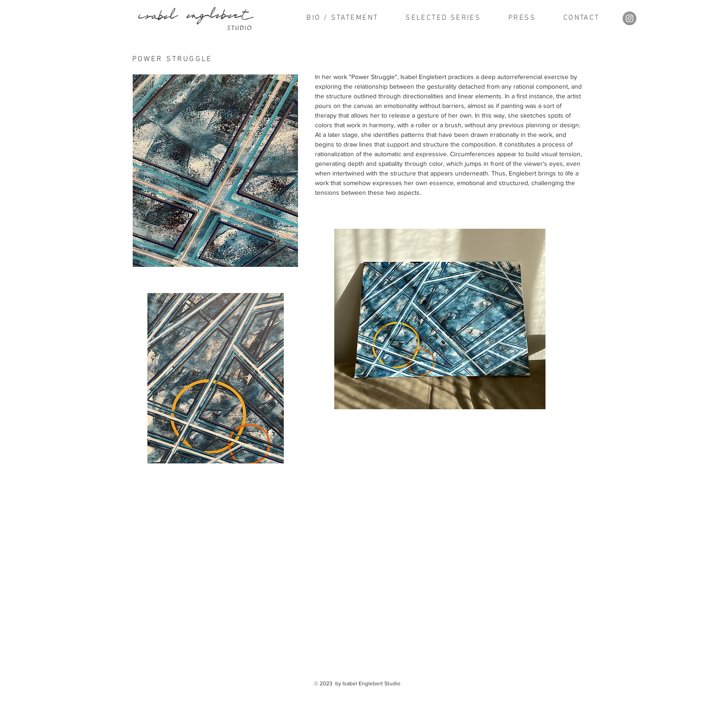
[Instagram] (630, 18)
